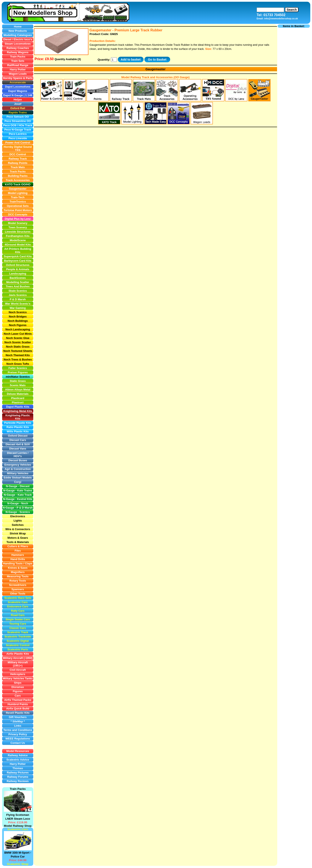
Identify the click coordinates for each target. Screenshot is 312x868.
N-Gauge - (10, 508)
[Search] (270, 10)
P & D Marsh (25, 508)
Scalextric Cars (18, 829)
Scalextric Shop (18, 864)
